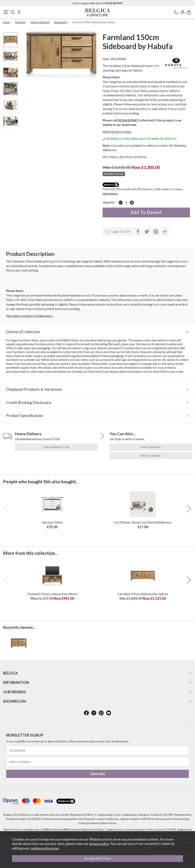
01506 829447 (128, 120)
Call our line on (97, 3)
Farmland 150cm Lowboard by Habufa (52, 594)
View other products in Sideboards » (30, 316)
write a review (151, 456)
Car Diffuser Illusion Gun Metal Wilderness (143, 522)
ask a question (151, 447)
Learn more (110, 193)
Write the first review (117, 132)
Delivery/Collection (23, 332)
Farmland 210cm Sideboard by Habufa (143, 594)
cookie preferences (45, 848)
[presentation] (6, 509)
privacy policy (99, 844)
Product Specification (24, 415)
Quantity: (109, 202)
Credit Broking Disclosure (29, 402)
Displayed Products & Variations (34, 389)
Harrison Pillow (52, 522)
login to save (118, 232)
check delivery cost (56, 447)
